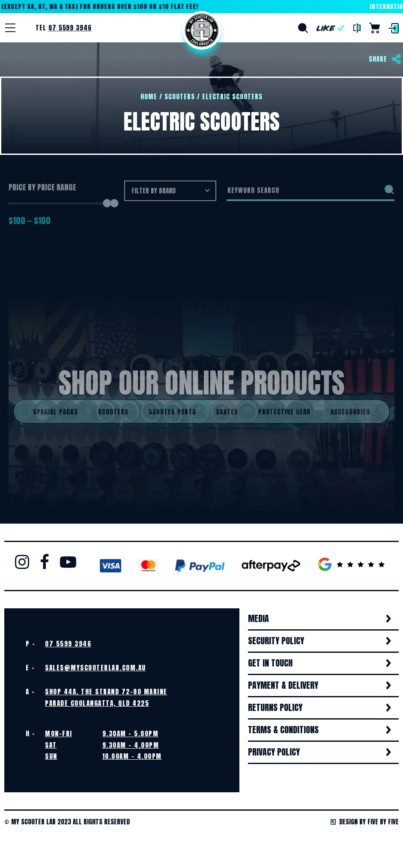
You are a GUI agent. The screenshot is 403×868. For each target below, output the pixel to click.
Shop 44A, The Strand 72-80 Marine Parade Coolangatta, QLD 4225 (106, 697)
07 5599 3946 (68, 644)
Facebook (45, 562)
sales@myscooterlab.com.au (96, 668)
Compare (357, 28)
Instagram (22, 562)
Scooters (180, 96)
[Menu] (10, 28)
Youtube (68, 562)
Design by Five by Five (365, 822)
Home (202, 30)
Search (303, 28)
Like (331, 28)
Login (394, 28)
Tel (64, 28)
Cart (375, 28)
